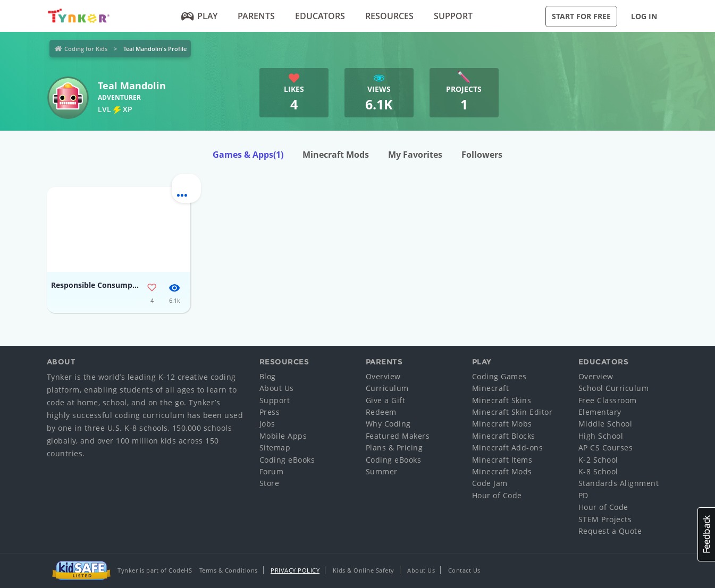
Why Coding (388, 424)
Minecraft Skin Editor (512, 412)
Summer (382, 471)
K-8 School (598, 471)
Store (270, 483)
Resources (389, 16)
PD (583, 495)
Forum (272, 471)
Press (270, 412)
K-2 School (598, 460)
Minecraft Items (502, 460)
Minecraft (491, 388)
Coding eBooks (287, 460)
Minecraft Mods (336, 155)
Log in (644, 16)
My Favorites (415, 155)
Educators (320, 16)
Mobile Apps (283, 436)
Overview (383, 376)
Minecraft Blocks (504, 436)
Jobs (267, 424)
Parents (256, 16)
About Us (277, 388)
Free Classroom (608, 400)
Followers (482, 155)
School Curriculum (614, 388)
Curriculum (387, 388)
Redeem (381, 412)
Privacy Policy (295, 570)
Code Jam (490, 483)
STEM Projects (605, 519)
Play (199, 16)
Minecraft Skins (502, 400)
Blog (268, 376)
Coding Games (499, 376)
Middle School (605, 424)
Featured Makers (398, 436)
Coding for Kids (86, 49)
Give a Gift (386, 400)
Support (453, 16)
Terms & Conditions (229, 570)
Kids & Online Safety (364, 570)
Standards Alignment (619, 483)
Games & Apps (248, 155)
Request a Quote (610, 531)
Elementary (600, 412)
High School (601, 436)
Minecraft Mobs (502, 424)
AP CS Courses (606, 448)
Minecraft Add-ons (508, 448)
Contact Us (464, 570)
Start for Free (581, 16)
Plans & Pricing (394, 448)
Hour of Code (497, 495)
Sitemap (275, 448)
